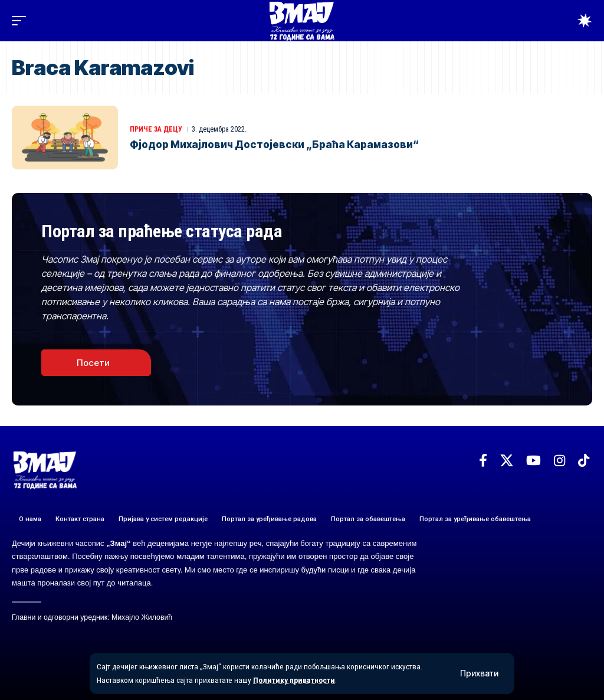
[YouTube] (534, 461)
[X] (507, 461)
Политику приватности (294, 680)
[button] (479, 673)
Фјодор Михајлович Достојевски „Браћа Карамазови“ (274, 145)
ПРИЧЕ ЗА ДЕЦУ (156, 129)
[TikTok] (584, 461)
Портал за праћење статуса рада (162, 231)
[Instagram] (559, 461)
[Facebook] (483, 461)
